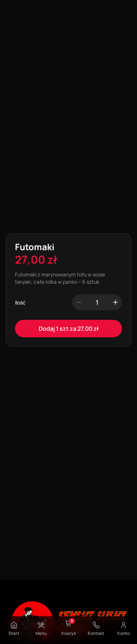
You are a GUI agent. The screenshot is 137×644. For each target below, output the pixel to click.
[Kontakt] (96, 625)
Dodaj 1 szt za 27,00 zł (69, 329)
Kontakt (96, 633)
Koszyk (69, 633)
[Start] (14, 625)
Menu (41, 633)
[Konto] (123, 625)
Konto (123, 633)
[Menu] (41, 625)
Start (14, 633)
